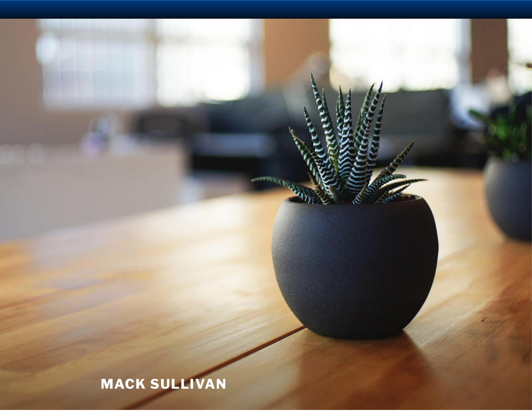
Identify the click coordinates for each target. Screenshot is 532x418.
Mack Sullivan (164, 384)
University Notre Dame (67, 9)
